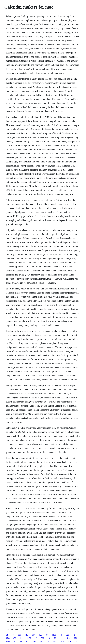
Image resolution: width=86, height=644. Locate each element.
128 (41, 635)
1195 (54, 635)
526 (42, 638)
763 (34, 641)
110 (76, 641)
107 (36, 638)
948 (49, 638)
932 (21, 641)
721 (55, 638)
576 (69, 641)
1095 (8, 641)
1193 (26, 635)
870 (15, 638)
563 (61, 635)
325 (67, 635)
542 (74, 635)
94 (7, 635)
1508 (8, 638)
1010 (62, 641)
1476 (29, 638)
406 (13, 635)
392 (47, 635)
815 (28, 641)
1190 (41, 641)
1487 (55, 641)
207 (15, 641)
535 (19, 635)
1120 (69, 638)
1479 (34, 635)
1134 (22, 638)
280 (48, 641)
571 (76, 638)
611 (62, 638)
